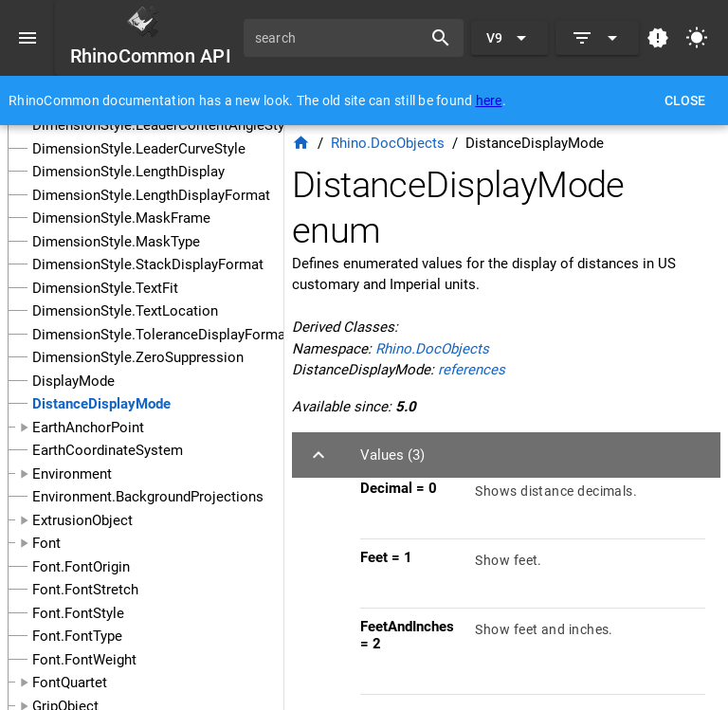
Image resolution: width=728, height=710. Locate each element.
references (472, 370)
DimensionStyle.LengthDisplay (128, 172)
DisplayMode (73, 381)
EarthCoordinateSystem (108, 450)
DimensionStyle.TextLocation (125, 311)
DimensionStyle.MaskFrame (121, 218)
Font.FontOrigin (81, 567)
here (489, 100)
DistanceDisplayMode (101, 404)
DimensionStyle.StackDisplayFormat (148, 264)
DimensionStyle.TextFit (105, 288)
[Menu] (27, 38)
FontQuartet (70, 683)
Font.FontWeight (84, 660)
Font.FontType (77, 636)
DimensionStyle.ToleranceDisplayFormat (161, 335)
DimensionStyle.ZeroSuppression (138, 357)
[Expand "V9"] (510, 38)
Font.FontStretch (85, 590)
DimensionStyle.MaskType (116, 242)
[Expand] (597, 38)
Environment (72, 474)
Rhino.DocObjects (388, 143)
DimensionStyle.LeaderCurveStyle (139, 149)
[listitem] (533, 504)
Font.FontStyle (78, 613)
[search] (339, 38)
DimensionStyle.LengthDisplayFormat (151, 195)
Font (46, 543)
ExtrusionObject (82, 520)
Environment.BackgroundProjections (148, 497)
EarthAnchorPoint (88, 428)
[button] (506, 455)
